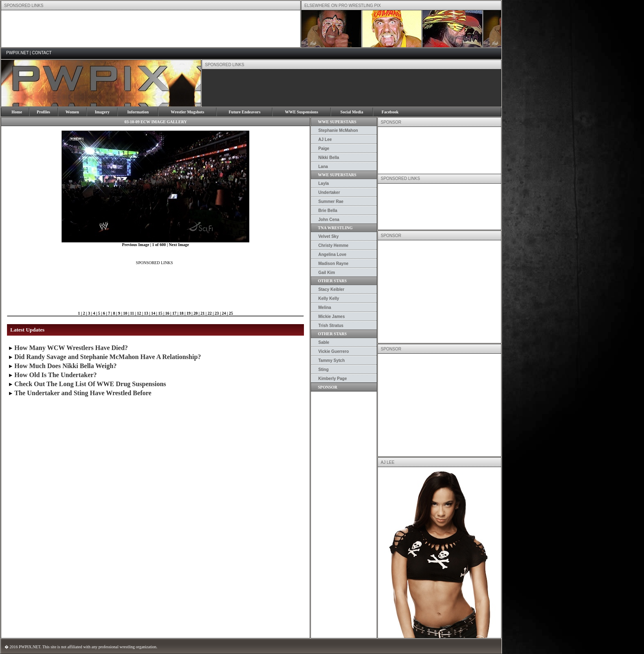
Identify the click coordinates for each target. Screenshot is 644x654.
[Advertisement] (151, 29)
